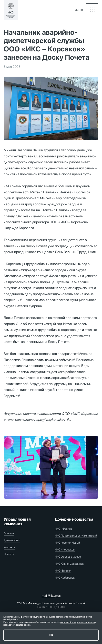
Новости (9, 554)
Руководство (12, 540)
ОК (51, 635)
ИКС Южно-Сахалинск (69, 564)
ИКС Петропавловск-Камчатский (76, 536)
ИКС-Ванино (63, 571)
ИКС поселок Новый (67, 543)
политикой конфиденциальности (77, 622)
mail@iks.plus (51, 596)
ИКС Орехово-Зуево (68, 557)
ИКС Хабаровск (65, 578)
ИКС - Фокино (63, 529)
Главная (9, 533)
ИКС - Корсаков (65, 550)
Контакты (10, 547)
